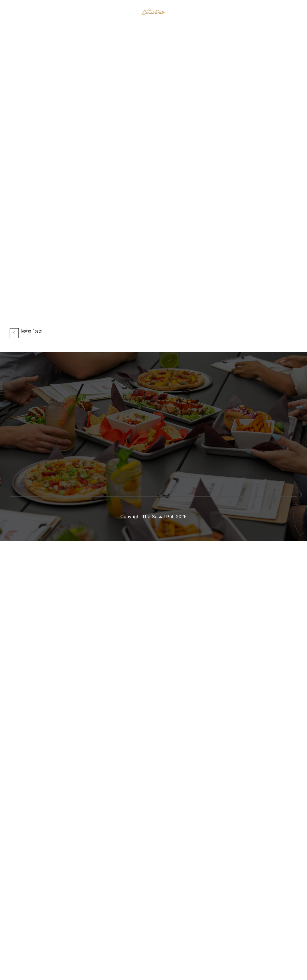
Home (105, 12)
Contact (202, 12)
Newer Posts (32, 331)
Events (125, 12)
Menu (181, 12)
